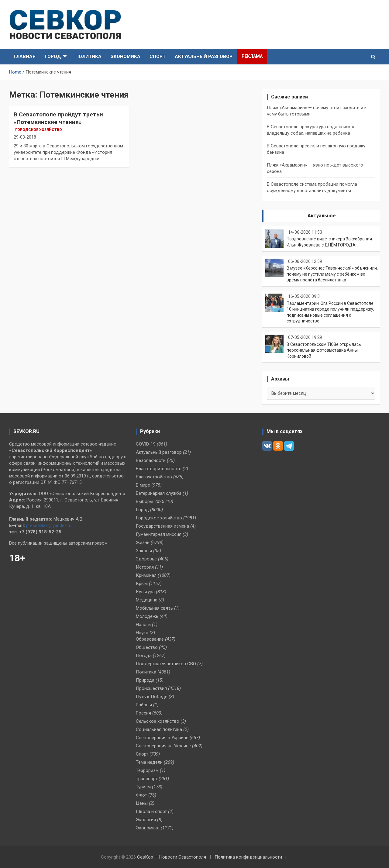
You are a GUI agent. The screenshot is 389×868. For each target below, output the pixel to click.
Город (53, 57)
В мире (143, 485)
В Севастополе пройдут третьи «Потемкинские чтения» (58, 118)
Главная (25, 57)
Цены (142, 803)
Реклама (252, 56)
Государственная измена (162, 526)
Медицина (147, 600)
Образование (150, 639)
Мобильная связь (154, 608)
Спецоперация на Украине (163, 746)
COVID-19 (146, 444)
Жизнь (143, 542)
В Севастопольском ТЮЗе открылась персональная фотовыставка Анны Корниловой (324, 350)
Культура (145, 592)
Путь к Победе (152, 697)
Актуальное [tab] (322, 216)
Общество (147, 647)
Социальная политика (159, 729)
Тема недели (149, 762)
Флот (141, 795)
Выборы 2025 (150, 501)
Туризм (143, 787)
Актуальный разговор (204, 57)
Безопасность (151, 460)
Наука (142, 633)
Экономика (126, 57)
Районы (144, 705)
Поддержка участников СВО (166, 664)
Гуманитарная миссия (159, 534)
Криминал (146, 575)
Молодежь (147, 616)
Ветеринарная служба (159, 493)
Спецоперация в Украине (162, 738)
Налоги (143, 625)
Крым (142, 584)
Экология (146, 820)
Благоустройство (154, 477)
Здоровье (146, 559)
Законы (144, 551)
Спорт (158, 57)
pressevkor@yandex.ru (49, 525)
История (145, 567)
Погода (144, 656)
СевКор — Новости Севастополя (172, 857)
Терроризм (147, 770)
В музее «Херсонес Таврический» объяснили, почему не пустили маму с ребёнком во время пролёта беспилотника (332, 274)
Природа (145, 680)
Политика (88, 57)
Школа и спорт (151, 811)
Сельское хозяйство (158, 721)
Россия (143, 713)
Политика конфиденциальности (248, 857)
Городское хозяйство (39, 130)
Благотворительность (159, 469)
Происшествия (151, 688)
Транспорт (147, 779)
